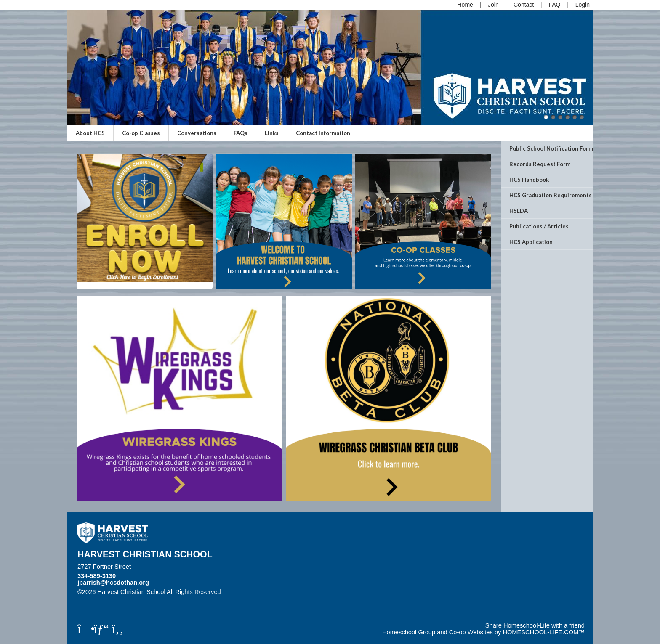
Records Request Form (540, 164)
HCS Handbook (529, 180)
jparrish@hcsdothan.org (113, 583)
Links (272, 133)
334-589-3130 (97, 576)
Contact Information (323, 133)
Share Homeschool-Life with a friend (535, 625)
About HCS (90, 133)
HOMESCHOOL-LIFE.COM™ (544, 632)
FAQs (241, 133)
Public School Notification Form (551, 148)
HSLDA (519, 211)
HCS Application (531, 242)
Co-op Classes (141, 133)
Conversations (197, 133)
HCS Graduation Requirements (551, 195)
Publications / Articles (539, 226)
